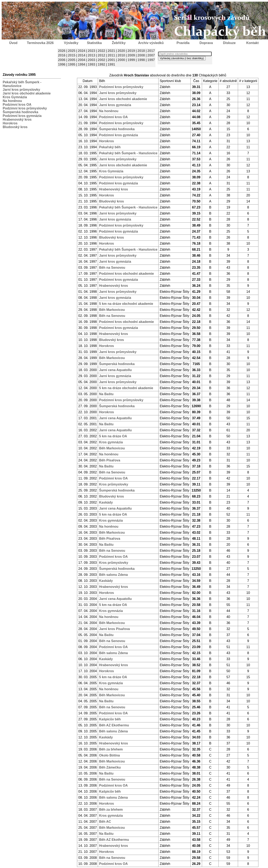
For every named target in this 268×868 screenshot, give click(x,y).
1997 (151, 60)
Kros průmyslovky (114, 484)
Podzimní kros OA (17, 105)
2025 (72, 51)
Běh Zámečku (110, 767)
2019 (131, 51)
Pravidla (183, 43)
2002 (102, 60)
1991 (112, 64)
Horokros (10, 123)
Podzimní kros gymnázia (22, 116)
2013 (92, 55)
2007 (151, 55)
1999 (131, 60)
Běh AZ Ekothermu (114, 725)
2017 (151, 51)
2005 (72, 60)
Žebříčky (119, 43)
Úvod (13, 43)
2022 (102, 51)
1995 (72, 64)
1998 (141, 60)
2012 (102, 55)
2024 (82, 51)
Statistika (94, 43)
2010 (121, 55)
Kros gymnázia (111, 442)
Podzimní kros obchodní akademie (126, 274)
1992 (102, 64)
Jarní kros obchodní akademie (27, 93)
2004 (82, 60)
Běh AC (105, 822)
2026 (62, 51)
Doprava (206, 43)
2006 (62, 60)
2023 (92, 51)
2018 (141, 51)
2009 (131, 55)
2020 (121, 51)
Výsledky (71, 43)
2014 (82, 55)
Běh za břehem (111, 749)
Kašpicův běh (110, 719)
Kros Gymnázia (15, 97)
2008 (141, 55)
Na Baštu (106, 394)
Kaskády (106, 502)
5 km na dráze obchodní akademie (126, 304)
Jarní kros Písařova (114, 629)
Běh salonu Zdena (113, 575)
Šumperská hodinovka (20, 112)
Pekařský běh (110, 147)
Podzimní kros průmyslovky (25, 108)
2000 (121, 60)
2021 (112, 51)
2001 (112, 60)
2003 (92, 60)
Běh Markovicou (112, 310)
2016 (62, 55)
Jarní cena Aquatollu (115, 370)
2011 (112, 55)
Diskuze (229, 43)
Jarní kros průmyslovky (21, 90)
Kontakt (253, 43)
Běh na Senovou (112, 268)
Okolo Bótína (109, 755)
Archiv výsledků (151, 43)
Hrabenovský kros (17, 120)
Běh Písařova (110, 460)
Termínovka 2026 (40, 43)
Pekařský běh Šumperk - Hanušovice (128, 153)
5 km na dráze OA (113, 436)
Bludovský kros (15, 127)
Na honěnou (12, 101)
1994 (82, 64)
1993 (92, 64)
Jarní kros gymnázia (115, 105)
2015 (72, 55)
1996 (62, 64)
